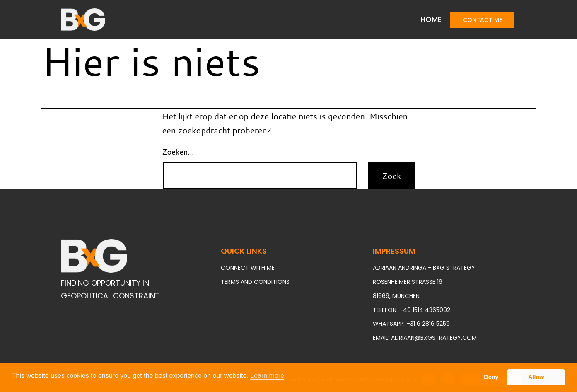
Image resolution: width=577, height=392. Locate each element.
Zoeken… (178, 152)
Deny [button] (491, 377)
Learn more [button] (267, 376)
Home (431, 19)
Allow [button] (536, 377)
